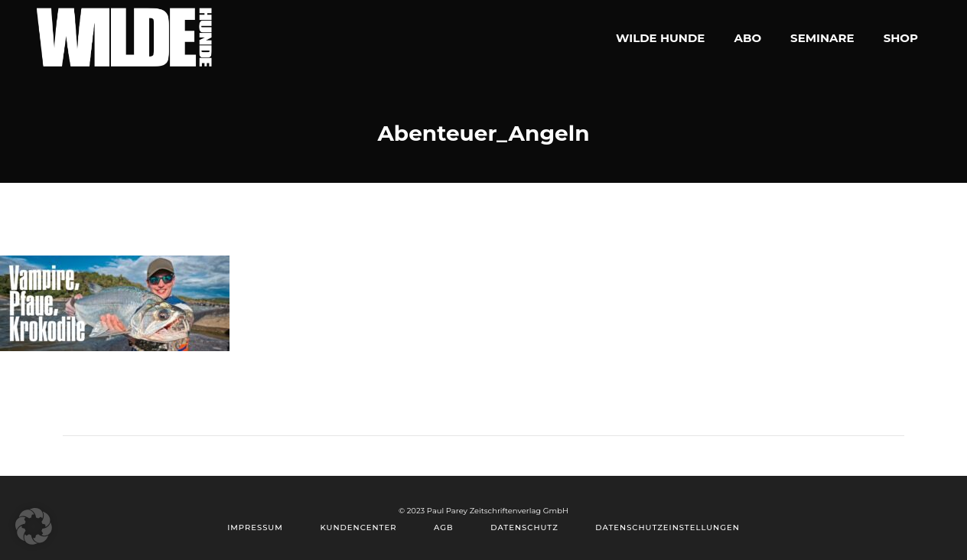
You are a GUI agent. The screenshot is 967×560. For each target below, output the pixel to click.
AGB (444, 527)
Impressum (255, 527)
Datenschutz (524, 527)
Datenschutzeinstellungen (667, 527)
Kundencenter (358, 527)
